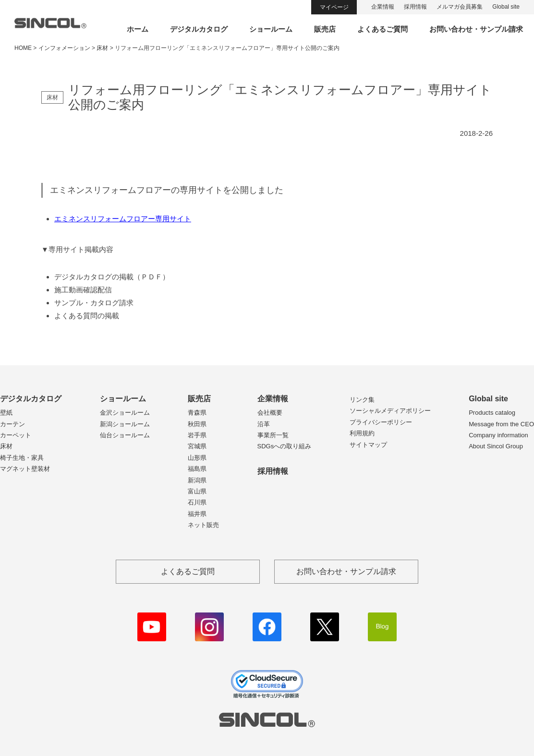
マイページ (334, 7)
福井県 (197, 514)
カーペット (16, 435)
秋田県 (197, 424)
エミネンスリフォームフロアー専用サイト (123, 219)
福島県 (197, 469)
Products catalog (492, 413)
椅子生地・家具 (22, 458)
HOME (23, 48)
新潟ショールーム (125, 424)
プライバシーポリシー (381, 422)
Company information (498, 435)
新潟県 (197, 480)
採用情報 (415, 7)
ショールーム (271, 29)
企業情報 (383, 7)
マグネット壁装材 (25, 469)
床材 (6, 446)
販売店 (325, 29)
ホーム (138, 29)
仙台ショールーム (125, 435)
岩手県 (197, 435)
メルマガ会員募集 (460, 7)
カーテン (12, 424)
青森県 (197, 413)
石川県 (197, 502)
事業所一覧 (273, 435)
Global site (506, 7)
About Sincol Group (496, 446)
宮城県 (197, 446)
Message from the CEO (501, 424)
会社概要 (270, 413)
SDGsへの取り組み (285, 446)
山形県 (197, 458)
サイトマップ (368, 445)
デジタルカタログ (199, 29)
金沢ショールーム (125, 413)
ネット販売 (203, 525)
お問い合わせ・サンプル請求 (476, 29)
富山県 (197, 491)
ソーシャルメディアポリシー (390, 411)
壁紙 (6, 413)
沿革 (264, 424)
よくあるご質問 (382, 29)
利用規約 (362, 433)
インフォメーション (64, 48)
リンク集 (362, 400)
